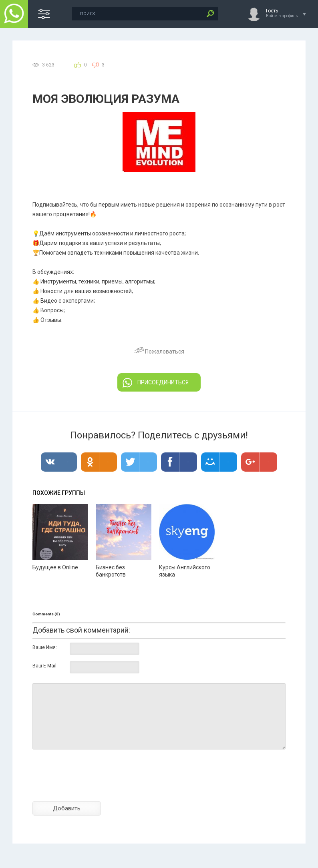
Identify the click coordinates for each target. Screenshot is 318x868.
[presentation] (93, 787)
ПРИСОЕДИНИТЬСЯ (156, 383)
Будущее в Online (55, 567)
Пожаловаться (159, 352)
